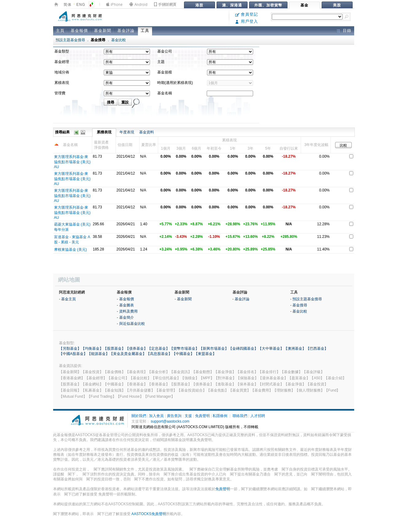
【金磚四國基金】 (243, 349)
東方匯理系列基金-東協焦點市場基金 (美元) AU (72, 162)
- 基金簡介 (125, 317)
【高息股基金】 (159, 354)
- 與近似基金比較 (131, 324)
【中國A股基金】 (73, 354)
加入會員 (156, 416)
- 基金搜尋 (299, 305)
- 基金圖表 (125, 305)
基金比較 (119, 40)
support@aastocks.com (170, 421)
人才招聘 (258, 416)
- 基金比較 (299, 311)
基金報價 (79, 31)
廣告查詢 (174, 416)
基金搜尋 (98, 40)
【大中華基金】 (271, 349)
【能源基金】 (98, 354)
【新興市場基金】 (214, 349)
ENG (81, 5)
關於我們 (139, 416)
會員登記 (247, 14)
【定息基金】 (158, 349)
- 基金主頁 (67, 299)
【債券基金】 (136, 349)
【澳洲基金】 (295, 349)
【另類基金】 (70, 349)
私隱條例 (220, 416)
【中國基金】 (183, 354)
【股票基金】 (114, 349)
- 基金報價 (125, 299)
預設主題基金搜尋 (70, 40)
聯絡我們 (240, 416)
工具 (145, 31)
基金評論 (126, 31)
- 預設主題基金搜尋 (306, 299)
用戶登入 (247, 21)
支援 (188, 416)
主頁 (60, 31)
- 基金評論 (241, 299)
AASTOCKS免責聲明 (149, 514)
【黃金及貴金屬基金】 (128, 354)
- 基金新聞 (183, 299)
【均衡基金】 (92, 349)
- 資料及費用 (127, 311)
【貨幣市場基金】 (184, 349)
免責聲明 (202, 416)
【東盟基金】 (205, 354)
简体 (68, 5)
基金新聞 (103, 31)
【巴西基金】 (317, 349)
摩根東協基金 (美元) (70, 250)
